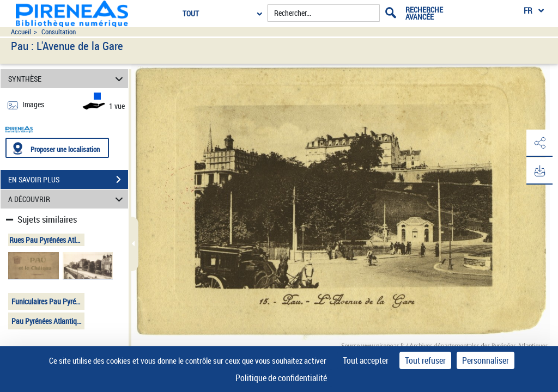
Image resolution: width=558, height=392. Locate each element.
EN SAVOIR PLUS (68, 180)
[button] (539, 143)
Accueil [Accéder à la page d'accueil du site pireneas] (21, 32)
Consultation (59, 32)
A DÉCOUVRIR (67, 199)
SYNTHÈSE (67, 79)
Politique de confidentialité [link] (281, 378)
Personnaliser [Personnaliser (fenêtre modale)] (486, 360)
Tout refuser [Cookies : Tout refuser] (425, 360)
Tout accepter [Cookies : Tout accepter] (366, 360)
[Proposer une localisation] (57, 148)
